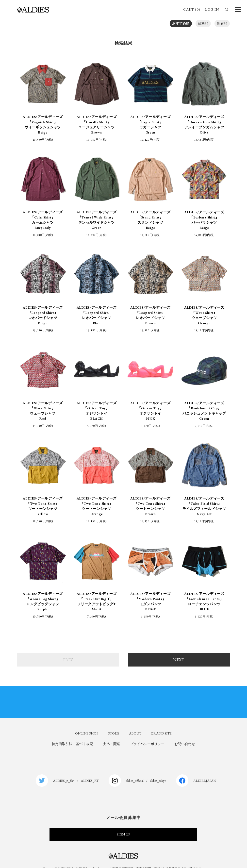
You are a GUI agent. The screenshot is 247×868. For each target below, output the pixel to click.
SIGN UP (123, 824)
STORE (114, 723)
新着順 (222, 23)
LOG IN (212, 9)
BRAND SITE (161, 723)
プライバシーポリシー (147, 734)
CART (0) (192, 9)
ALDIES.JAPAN (205, 770)
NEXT (179, 650)
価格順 (203, 23)
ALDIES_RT (90, 770)
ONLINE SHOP (87, 723)
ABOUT (135, 723)
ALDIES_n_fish (64, 770)
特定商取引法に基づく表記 (72, 734)
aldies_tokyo (158, 770)
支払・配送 (112, 734)
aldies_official (135, 770)
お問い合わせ (185, 734)
